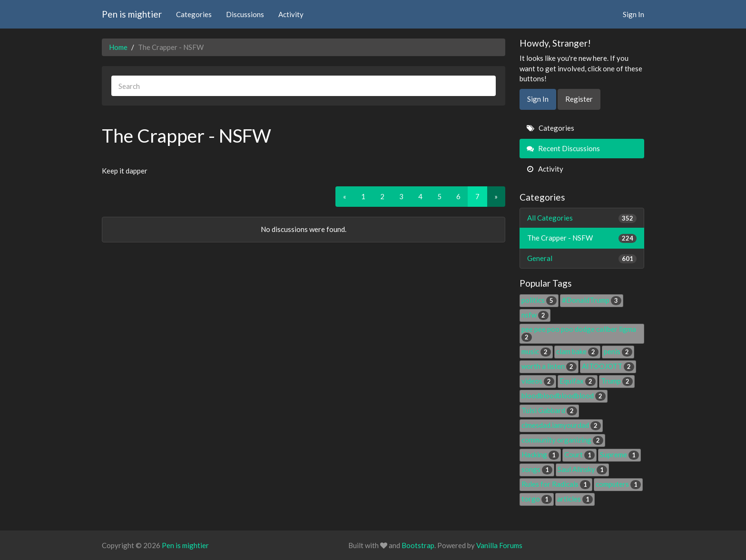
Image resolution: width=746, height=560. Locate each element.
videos (538, 381)
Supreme (619, 454)
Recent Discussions (563, 148)
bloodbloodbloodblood (564, 396)
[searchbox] (304, 86)
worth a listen (549, 366)
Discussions (245, 14)
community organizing (562, 440)
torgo (537, 499)
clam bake (577, 351)
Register (579, 99)
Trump (617, 381)
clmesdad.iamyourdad (561, 425)
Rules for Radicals (556, 484)
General (582, 258)
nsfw (535, 315)
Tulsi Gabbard (549, 410)
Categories (194, 14)
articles (575, 499)
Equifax (578, 381)
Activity (291, 14)
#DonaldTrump (592, 300)
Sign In (633, 14)
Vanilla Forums (499, 545)
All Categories (582, 218)
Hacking (540, 454)
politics (539, 300)
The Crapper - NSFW (582, 238)
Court (579, 454)
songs (537, 469)
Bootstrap (418, 545)
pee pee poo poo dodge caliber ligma (579, 333)
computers (618, 484)
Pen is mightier (132, 14)
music (536, 351)
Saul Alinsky (582, 469)
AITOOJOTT (608, 366)
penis (618, 351)
